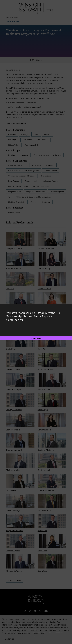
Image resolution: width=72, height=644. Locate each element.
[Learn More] (36, 338)
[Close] (68, 307)
